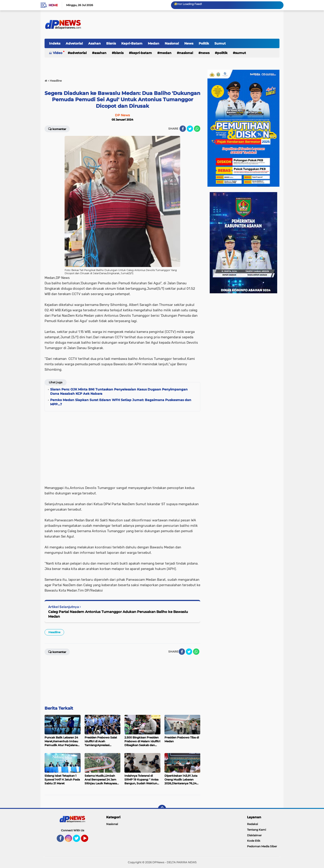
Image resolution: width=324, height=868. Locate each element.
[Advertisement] (122, 447)
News (189, 43)
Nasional (172, 43)
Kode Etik (254, 841)
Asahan (94, 43)
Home (53, 5)
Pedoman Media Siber (262, 846)
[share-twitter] (190, 129)
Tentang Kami (256, 830)
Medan (154, 43)
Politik (204, 43)
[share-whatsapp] (197, 129)
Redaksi (252, 824)
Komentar (57, 129)
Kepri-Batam (132, 43)
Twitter (79, 840)
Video (58, 53)
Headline (54, 632)
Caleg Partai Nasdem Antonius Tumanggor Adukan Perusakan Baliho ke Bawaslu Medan (118, 614)
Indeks (55, 43)
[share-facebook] (183, 129)
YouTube (88, 840)
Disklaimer (254, 835)
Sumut (220, 43)
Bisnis (111, 43)
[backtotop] (162, 809)
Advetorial (74, 43)
